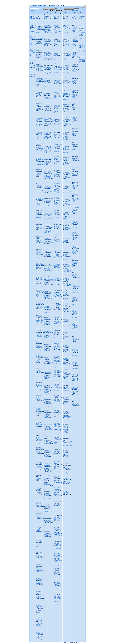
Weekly (35, 5)
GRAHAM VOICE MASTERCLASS (57, 584)
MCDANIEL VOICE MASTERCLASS (66, 478)
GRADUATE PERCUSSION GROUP (67, 27)
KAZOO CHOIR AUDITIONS (57, 519)
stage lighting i (47, 81)
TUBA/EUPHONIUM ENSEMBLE (58, 534)
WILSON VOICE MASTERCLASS (48, 428)
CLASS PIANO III (39, 100)
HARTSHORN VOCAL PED (75, 364)
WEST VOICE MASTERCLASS (75, 292)
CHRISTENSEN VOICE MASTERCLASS (49, 490)
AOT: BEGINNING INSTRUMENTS (40, 94)
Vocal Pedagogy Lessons (58, 544)
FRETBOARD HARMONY (47, 323)
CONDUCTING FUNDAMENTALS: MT (49, 274)
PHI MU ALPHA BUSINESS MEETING (58, 560)
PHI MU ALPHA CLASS (33, 44)
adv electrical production (38, 351)
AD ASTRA (38, 453)
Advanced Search (75, 11)
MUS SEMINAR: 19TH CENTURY (39, 336)
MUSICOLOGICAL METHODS (48, 54)
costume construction (40, 110)
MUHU (37, 65)
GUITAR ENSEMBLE (40, 557)
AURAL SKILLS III (48, 125)
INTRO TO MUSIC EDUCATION (40, 223)
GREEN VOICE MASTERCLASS (75, 96)
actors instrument (47, 90)
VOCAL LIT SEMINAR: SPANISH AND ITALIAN (49, 392)
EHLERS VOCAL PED (49, 447)
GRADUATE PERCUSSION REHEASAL (32, 60)
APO (45, 288)
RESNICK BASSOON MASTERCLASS (75, 30)
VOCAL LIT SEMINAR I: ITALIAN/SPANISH (40, 458)
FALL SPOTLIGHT (32, 18)
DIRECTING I (47, 350)
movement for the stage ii (49, 206)
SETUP (37, 331)
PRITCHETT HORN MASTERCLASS (40, 499)
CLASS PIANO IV (39, 347)
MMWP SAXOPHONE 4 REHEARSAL (39, 511)
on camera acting (39, 133)
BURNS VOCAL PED (67, 464)
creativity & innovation (40, 264)
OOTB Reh (32, 32)
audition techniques (39, 287)
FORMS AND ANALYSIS (39, 175)
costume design (39, 444)
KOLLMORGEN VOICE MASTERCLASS (67, 446)
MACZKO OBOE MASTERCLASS (57, 489)
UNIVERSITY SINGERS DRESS (39, 439)
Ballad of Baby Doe (48, 521)
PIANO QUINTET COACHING (66, 280)
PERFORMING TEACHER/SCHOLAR (49, 105)
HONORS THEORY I (40, 199)
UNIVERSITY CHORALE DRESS (48, 372)
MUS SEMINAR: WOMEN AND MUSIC (39, 259)
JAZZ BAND (47, 433)
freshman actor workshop (39, 105)
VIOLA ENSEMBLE (57, 420)
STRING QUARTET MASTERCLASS (40, 149)
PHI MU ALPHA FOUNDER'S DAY (32, 52)
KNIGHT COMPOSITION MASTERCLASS (75, 193)
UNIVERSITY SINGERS (39, 399)
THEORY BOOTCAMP (58, 593)
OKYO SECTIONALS (40, 575)
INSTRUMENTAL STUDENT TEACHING (39, 523)
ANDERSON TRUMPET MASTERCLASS (39, 504)
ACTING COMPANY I (49, 227)
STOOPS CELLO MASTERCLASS (57, 425)
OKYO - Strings (39, 584)
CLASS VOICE (39, 356)
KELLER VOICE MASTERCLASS (57, 514)
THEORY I (38, 33)
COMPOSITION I (39, 47)
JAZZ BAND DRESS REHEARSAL (48, 465)
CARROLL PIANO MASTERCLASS (57, 549)
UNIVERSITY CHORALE (39, 410)
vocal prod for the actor (40, 278)
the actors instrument (48, 86)
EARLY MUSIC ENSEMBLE (82, 25)
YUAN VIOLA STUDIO (56, 463)
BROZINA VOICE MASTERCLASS (66, 431)
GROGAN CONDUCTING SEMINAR (47, 422)
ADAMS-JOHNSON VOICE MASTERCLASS (75, 333)
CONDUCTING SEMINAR (39, 154)
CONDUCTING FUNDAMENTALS (48, 269)
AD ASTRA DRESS (40, 494)
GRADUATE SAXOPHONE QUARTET (56, 203)
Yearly (44, 5)
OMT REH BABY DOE (67, 468)
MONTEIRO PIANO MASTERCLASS (66, 437)
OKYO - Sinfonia (39, 588)
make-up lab (38, 237)
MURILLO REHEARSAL (56, 602)
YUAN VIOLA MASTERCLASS (39, 474)
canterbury (38, 598)
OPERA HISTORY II (40, 419)
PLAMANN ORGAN (40, 291)
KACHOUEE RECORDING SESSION (75, 357)
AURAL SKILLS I (48, 40)
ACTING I (38, 61)
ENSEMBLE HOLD (40, 448)
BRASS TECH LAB (48, 59)
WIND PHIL (38, 415)
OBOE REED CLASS (67, 265)
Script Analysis (39, 371)
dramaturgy (38, 376)
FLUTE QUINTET (75, 239)
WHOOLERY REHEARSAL (47, 416)
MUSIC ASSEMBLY (48, 292)
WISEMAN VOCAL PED (74, 276)
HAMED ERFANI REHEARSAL (48, 535)
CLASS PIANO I (39, 43)
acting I (37, 480)
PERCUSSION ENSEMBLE (39, 517)
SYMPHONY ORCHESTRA (47, 313)
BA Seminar (74, 247)
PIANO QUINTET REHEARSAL (39, 404)
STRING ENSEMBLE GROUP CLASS (58, 555)
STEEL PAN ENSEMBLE (47, 64)
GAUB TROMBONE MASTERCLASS (58, 540)
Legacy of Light (33, 67)
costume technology (48, 210)
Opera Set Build (33, 26)
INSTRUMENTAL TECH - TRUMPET (57, 500)
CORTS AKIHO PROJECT (33, 38)
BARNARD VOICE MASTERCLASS (76, 287)
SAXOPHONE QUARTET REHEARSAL (75, 212)
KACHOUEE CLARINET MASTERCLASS (75, 180)
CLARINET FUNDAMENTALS (48, 308)
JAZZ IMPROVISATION (49, 279)
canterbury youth (47, 470)
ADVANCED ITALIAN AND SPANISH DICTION (40, 424)
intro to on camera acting (49, 243)
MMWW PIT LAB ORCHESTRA (39, 165)
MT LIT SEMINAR (48, 223)
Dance (37, 18)
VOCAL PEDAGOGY (48, 129)
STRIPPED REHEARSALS (39, 638)
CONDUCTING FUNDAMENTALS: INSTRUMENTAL (40, 302)
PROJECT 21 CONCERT (67, 441)
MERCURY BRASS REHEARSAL (40, 28)
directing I (38, 489)
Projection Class (47, 36)
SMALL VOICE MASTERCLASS (48, 484)
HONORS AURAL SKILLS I (48, 152)
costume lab (38, 434)
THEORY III (38, 170)
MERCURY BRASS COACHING (40, 80)
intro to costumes (47, 168)
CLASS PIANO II (48, 77)
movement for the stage (49, 332)
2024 (62, 5)
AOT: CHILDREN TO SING (75, 77)
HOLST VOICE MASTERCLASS (75, 206)
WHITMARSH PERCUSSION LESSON (56, 142)
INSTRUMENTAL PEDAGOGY (48, 142)
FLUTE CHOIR (47, 172)
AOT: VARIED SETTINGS (39, 180)
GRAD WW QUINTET (49, 264)
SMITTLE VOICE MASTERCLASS (75, 252)
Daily (31, 5)
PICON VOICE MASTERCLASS (66, 493)
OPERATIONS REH (40, 633)
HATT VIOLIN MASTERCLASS (75, 312)
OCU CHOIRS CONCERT (47, 517)
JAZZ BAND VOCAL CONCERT (58, 579)
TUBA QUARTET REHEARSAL (75, 187)
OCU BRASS (47, 341)
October (58, 5)
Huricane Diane (33, 75)
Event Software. (77, 643)
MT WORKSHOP (39, 316)
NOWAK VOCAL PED (67, 285)
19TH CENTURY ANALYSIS (39, 120)
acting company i (39, 233)
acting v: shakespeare (40, 283)
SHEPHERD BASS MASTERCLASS (48, 177)
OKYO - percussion (40, 571)
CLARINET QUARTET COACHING (49, 31)
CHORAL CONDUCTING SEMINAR (57, 191)
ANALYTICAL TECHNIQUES (39, 361)
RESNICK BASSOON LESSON (74, 54)
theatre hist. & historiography (39, 269)
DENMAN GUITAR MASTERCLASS (40, 321)
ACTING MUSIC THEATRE (39, 209)
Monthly (40, 5)
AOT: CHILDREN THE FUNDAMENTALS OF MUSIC (40, 252)
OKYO (37, 602)
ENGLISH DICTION (40, 312)
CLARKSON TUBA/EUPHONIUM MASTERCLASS (58, 483)
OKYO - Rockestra (39, 565)
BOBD (37, 612)
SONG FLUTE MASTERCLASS (66, 251)
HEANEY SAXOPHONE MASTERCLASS (75, 325)
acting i (37, 70)
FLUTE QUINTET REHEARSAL (75, 200)
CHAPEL (64, 293)
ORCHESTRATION (48, 45)
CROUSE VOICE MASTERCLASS (57, 529)
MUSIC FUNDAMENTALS (40, 38)
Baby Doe (74, 393)
